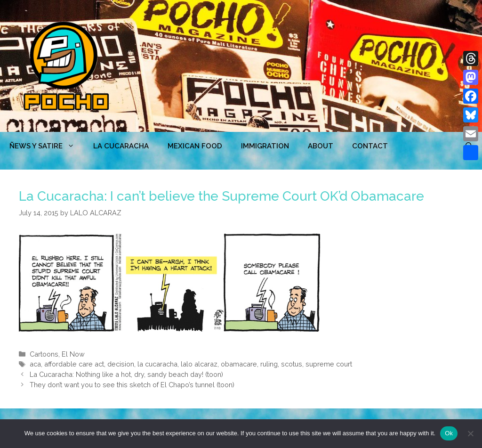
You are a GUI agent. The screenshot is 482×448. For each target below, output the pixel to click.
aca (35, 364)
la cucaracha (157, 364)
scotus (292, 364)
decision (121, 364)
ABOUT (321, 146)
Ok (449, 433)
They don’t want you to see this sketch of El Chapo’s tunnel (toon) (132, 385)
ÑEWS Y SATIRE (47, 146)
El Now (73, 354)
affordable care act (74, 364)
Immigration (265, 146)
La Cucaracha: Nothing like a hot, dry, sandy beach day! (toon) (126, 374)
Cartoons (44, 354)
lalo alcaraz (199, 364)
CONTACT (370, 146)
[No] (470, 433)
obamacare (239, 364)
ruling (269, 364)
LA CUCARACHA (121, 146)
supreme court (329, 364)
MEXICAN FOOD (195, 146)
